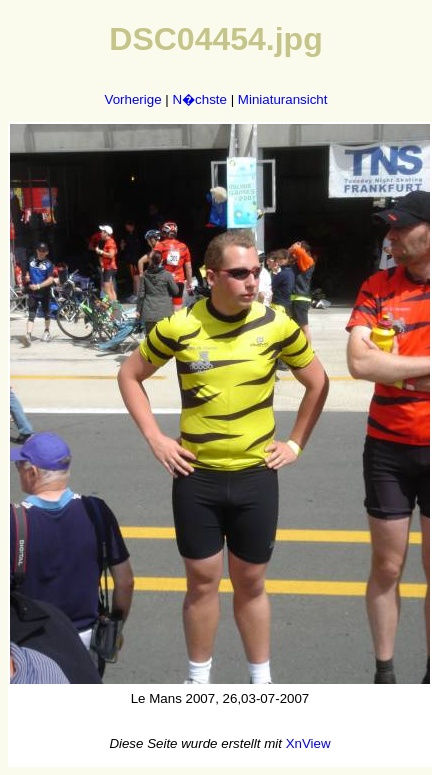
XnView (308, 743)
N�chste (199, 99)
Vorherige (133, 99)
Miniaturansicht (283, 99)
